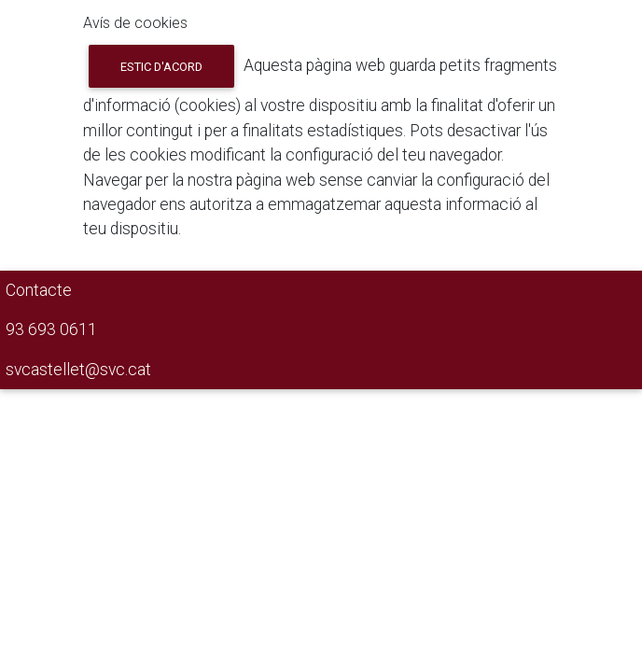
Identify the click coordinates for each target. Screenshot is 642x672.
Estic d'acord (161, 67)
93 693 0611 (51, 329)
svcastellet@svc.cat (78, 370)
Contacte (39, 290)
